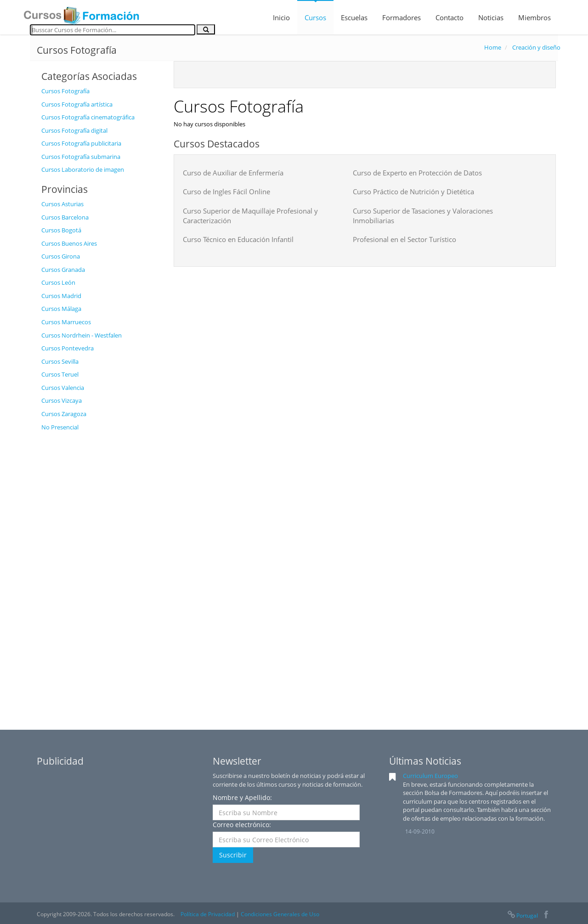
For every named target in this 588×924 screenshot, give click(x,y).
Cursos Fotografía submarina (81, 157)
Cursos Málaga (61, 309)
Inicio (281, 17)
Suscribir (233, 855)
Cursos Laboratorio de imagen (83, 169)
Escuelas (354, 17)
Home (493, 47)
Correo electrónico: (242, 825)
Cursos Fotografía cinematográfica (88, 117)
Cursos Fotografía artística (77, 104)
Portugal (522, 916)
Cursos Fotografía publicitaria (81, 143)
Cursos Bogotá (61, 230)
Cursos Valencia (63, 388)
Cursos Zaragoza (64, 414)
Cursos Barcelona (65, 217)
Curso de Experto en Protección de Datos (417, 173)
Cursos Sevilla (60, 361)
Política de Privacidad (208, 914)
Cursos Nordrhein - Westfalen (82, 335)
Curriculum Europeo (430, 776)
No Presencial (60, 427)
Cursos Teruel (60, 374)
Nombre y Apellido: (242, 797)
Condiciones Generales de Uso (280, 914)
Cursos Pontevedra (68, 348)
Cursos (315, 17)
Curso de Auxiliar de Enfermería (233, 173)
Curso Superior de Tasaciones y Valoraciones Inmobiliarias (423, 216)
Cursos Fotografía (65, 91)
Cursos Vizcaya (62, 400)
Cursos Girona (61, 256)
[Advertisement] (101, 574)
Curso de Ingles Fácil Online (226, 192)
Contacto (449, 17)
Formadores (401, 17)
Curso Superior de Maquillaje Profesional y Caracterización (250, 216)
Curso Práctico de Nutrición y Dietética (413, 192)
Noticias (491, 17)
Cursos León (58, 282)
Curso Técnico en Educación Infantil (238, 239)
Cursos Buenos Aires (69, 243)
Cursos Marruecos (66, 322)
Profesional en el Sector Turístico (404, 239)
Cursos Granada (63, 270)
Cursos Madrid (61, 296)
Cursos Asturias (62, 204)
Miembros (534, 17)
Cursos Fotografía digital (74, 130)
